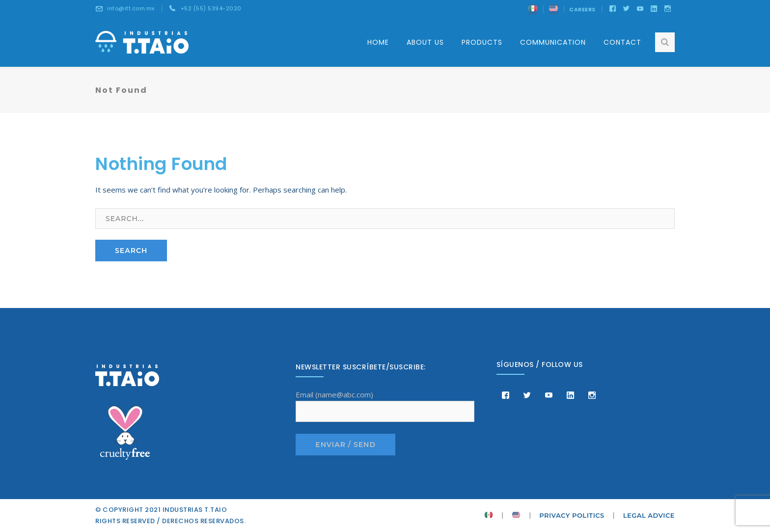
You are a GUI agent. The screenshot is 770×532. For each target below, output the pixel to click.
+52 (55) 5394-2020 (211, 8)
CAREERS (582, 9)
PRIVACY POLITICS (572, 515)
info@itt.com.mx (131, 8)
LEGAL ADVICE (649, 515)
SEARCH (131, 251)
